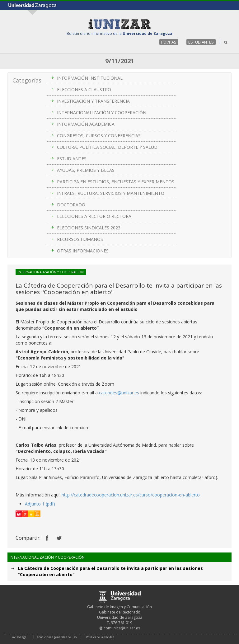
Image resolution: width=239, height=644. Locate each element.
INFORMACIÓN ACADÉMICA (86, 124)
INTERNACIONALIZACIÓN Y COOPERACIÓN (102, 113)
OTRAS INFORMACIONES (83, 251)
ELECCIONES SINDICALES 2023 (89, 228)
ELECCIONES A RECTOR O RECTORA (94, 216)
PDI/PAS (169, 42)
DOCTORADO (71, 205)
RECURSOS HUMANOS (80, 239)
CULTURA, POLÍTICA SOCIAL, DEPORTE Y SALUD (107, 147)
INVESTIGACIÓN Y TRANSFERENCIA (93, 101)
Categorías (27, 80)
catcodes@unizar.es (119, 393)
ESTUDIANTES (201, 42)
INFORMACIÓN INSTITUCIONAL (90, 78)
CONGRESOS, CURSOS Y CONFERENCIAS (99, 136)
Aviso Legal (20, 637)
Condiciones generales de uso (57, 637)
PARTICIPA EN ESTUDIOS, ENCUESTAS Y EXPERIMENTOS (116, 182)
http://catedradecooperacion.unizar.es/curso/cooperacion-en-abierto (131, 495)
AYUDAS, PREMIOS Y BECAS (86, 170)
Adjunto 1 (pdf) (40, 504)
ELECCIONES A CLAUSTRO (84, 89)
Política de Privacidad (100, 637)
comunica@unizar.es (122, 628)
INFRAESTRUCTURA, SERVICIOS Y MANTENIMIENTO (111, 193)
